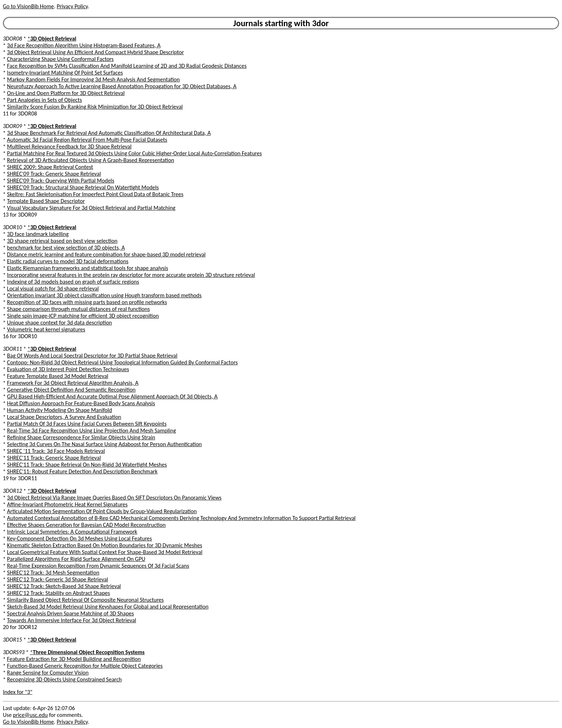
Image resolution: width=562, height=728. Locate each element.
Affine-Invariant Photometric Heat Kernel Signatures (67, 504)
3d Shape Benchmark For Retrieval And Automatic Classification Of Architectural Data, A (109, 133)
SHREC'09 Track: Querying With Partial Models (61, 181)
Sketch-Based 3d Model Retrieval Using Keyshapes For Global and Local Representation (108, 607)
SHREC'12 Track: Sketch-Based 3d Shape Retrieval (64, 586)
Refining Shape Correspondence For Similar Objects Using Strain (81, 437)
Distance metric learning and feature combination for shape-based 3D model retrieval (106, 254)
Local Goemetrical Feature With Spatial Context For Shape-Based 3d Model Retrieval (105, 552)
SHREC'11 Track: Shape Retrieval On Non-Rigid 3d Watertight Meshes (87, 465)
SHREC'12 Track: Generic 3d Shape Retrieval (58, 579)
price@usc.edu (30, 715)
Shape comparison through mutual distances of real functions (78, 309)
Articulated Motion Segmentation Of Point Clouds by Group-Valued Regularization (102, 511)
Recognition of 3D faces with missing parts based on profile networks (87, 302)
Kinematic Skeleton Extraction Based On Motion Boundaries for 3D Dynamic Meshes (105, 545)
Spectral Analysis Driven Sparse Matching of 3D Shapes (71, 613)
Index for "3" (18, 692)
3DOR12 (12, 491)
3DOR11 (12, 349)
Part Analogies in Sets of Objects (45, 100)
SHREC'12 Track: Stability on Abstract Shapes (59, 593)
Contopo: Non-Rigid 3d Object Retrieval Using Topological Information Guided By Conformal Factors (123, 362)
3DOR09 (12, 126)
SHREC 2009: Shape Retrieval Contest (50, 167)
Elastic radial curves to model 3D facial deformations (68, 261)
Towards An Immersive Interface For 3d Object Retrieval (72, 620)
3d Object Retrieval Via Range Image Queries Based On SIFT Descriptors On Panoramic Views (114, 498)
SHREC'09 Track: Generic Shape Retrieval (54, 174)
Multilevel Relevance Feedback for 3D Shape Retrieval (69, 146)
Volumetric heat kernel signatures (46, 329)
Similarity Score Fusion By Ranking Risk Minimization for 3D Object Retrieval (95, 107)
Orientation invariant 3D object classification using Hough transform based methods (104, 295)
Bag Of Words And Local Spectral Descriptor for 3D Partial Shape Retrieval (92, 356)
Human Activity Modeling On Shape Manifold (60, 410)
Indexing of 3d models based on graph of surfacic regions (73, 282)
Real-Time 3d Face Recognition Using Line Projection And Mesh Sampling (92, 431)
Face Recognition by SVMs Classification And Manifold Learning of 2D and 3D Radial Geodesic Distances (127, 66)
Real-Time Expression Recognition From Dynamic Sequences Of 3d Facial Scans (98, 566)
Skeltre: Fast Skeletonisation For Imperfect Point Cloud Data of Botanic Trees (95, 194)
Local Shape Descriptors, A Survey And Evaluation (64, 417)
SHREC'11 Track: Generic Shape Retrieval (54, 458)
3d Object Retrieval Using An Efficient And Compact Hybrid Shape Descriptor (96, 52)
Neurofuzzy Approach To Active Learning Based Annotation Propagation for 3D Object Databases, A (122, 86)
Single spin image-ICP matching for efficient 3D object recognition (83, 316)
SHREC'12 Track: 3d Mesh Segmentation (53, 573)
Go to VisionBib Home (28, 6)
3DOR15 (12, 640)
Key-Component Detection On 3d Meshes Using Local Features (80, 538)
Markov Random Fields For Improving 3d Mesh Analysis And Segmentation (94, 79)
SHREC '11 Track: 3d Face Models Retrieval (56, 451)
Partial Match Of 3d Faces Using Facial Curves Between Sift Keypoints (87, 424)
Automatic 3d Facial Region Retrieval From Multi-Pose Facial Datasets (87, 140)
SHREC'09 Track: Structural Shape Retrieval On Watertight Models (83, 187)
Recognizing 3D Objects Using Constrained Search (65, 679)
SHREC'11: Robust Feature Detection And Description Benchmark (82, 471)
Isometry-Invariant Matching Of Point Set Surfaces (65, 73)
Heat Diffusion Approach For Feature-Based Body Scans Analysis (81, 403)
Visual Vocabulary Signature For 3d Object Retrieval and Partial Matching (91, 208)
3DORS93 (14, 652)
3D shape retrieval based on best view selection (62, 241)
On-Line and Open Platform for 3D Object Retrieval (66, 93)
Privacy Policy (72, 6)
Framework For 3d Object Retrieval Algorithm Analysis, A (73, 383)
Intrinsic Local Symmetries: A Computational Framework (72, 532)
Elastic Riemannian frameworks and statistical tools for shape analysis (88, 268)
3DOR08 (12, 39)
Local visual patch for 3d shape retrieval (53, 289)
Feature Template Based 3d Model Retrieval (58, 376)
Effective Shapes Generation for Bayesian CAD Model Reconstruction (86, 525)
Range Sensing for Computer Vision (48, 673)
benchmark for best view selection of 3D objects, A (66, 248)
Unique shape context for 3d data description (60, 323)
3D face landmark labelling (38, 234)
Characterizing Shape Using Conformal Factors (61, 59)
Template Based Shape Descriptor (46, 201)
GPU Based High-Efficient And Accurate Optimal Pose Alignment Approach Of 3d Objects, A (112, 396)
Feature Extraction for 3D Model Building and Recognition (74, 659)
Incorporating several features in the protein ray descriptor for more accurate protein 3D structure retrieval (131, 275)
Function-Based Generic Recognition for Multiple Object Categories (85, 666)
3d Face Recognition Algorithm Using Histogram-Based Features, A (84, 45)
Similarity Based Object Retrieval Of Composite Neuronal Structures (85, 600)
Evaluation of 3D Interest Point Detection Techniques (68, 369)
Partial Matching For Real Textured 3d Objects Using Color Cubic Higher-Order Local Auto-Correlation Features (135, 153)
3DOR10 (12, 227)
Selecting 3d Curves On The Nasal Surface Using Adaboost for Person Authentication (104, 444)
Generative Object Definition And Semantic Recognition (72, 390)
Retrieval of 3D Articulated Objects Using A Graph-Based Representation (91, 160)
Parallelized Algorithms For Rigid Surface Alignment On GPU (76, 559)
